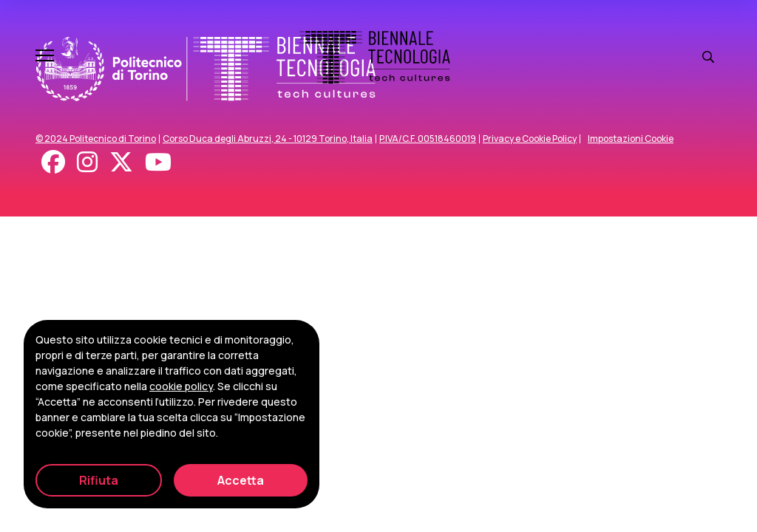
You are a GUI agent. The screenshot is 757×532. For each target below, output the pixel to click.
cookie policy (181, 386)
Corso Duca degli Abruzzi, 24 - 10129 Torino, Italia (268, 139)
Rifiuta (99, 480)
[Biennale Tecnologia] (375, 57)
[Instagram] (87, 162)
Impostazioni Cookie (631, 139)
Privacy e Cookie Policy (530, 139)
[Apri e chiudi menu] (45, 57)
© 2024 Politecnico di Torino (96, 139)
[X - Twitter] (121, 162)
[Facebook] (53, 162)
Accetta (241, 480)
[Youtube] (158, 162)
